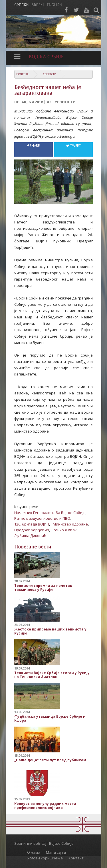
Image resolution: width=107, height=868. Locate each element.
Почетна (22, 74)
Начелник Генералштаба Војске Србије (50, 513)
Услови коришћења (45, 858)
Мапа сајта (56, 852)
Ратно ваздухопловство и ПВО (42, 518)
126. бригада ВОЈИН (32, 524)
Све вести (50, 74)
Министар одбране (70, 524)
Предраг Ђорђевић (32, 530)
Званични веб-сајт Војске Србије (44, 843)
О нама (34, 852)
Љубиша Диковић (30, 536)
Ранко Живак (65, 530)
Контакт (76, 858)
